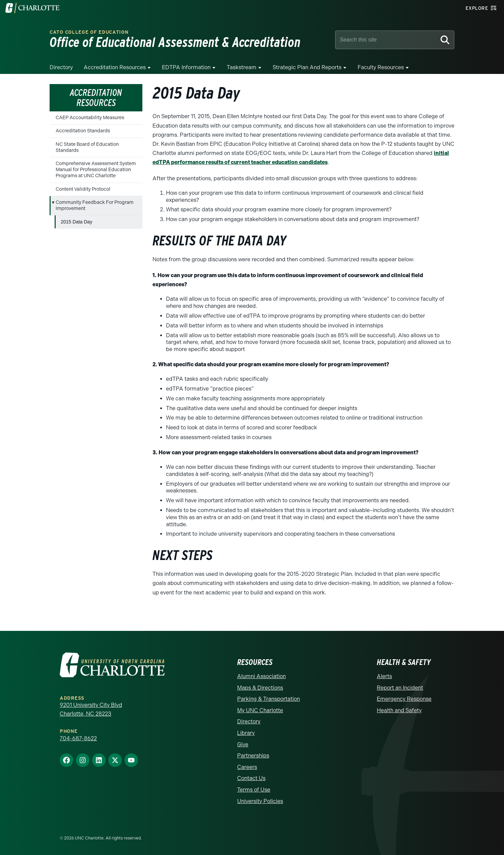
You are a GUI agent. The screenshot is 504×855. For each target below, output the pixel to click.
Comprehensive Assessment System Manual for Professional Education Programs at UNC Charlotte (96, 170)
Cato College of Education (89, 32)
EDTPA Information (186, 67)
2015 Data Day (76, 222)
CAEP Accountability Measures (90, 118)
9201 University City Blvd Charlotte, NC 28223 (91, 709)
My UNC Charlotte (260, 710)
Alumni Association (261, 676)
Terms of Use (254, 790)
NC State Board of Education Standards (87, 147)
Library (246, 733)
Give (243, 744)
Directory (61, 67)
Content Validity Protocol (83, 189)
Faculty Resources (381, 67)
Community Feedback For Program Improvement (95, 205)
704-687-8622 (78, 738)
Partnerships (253, 756)
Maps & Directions (260, 688)
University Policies (260, 801)
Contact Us (251, 778)
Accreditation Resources (115, 67)
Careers (247, 767)
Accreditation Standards (83, 131)
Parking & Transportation (269, 699)
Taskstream (242, 67)
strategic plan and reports (307, 67)
